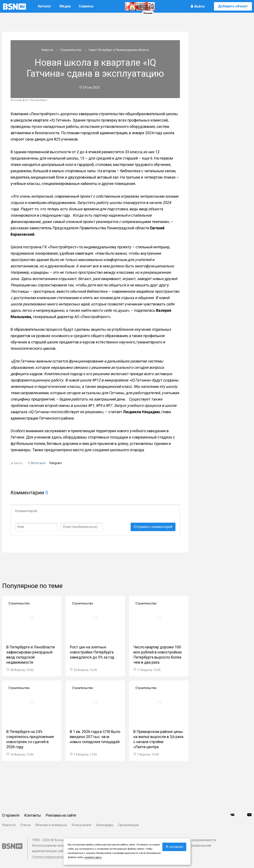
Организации (128, 825)
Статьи (25, 825)
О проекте (11, 815)
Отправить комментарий (153, 527)
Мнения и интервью (51, 825)
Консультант (82, 825)
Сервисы (86, 6)
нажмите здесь (93, 857)
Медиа (65, 6)
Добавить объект (233, 6)
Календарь (105, 825)
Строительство (19, 603)
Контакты (33, 815)
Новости (9, 825)
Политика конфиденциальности (51, 857)
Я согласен (174, 847)
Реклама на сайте (61, 815)
